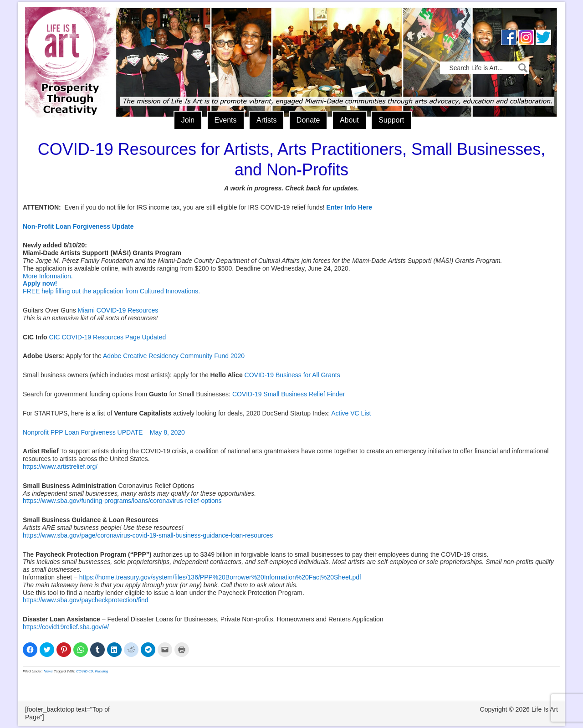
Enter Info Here (349, 207)
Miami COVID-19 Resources (118, 310)
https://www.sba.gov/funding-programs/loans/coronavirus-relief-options (122, 501)
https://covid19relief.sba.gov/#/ (66, 627)
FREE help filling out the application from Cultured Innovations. (111, 291)
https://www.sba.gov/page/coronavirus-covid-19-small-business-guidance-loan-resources (148, 535)
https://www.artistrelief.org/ (60, 467)
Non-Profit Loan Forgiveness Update (78, 226)
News (48, 671)
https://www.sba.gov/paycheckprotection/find (85, 600)
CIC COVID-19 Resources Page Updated (108, 337)
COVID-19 (84, 671)
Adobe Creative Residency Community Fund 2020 (174, 356)
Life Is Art (67, 49)
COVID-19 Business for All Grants (292, 375)
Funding (101, 671)
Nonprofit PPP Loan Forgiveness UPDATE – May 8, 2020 (104, 432)
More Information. (48, 276)
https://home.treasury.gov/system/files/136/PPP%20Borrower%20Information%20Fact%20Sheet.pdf (220, 577)
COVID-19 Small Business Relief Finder (289, 394)
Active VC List (351, 413)
